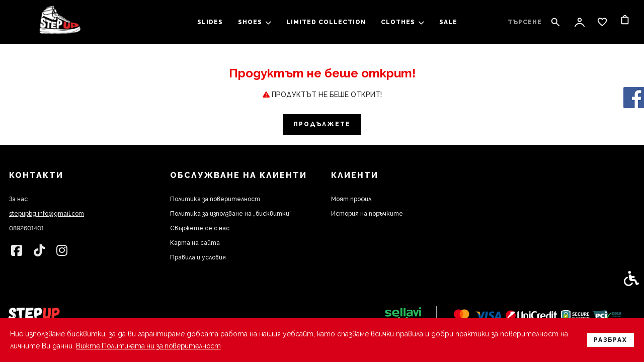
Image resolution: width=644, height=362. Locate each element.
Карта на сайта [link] (195, 243)
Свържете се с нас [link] (200, 228)
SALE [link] (448, 22)
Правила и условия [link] (198, 257)
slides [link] (210, 22)
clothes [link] (403, 22)
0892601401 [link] (26, 228)
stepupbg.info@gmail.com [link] (47, 214)
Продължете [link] (322, 124)
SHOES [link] (255, 22)
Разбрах (611, 340)
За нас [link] (18, 199)
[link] (60, 22)
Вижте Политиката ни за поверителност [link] (151, 346)
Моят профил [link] (351, 199)
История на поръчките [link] (367, 214)
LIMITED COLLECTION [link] (326, 22)
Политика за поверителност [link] (215, 199)
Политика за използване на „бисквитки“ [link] (231, 214)
